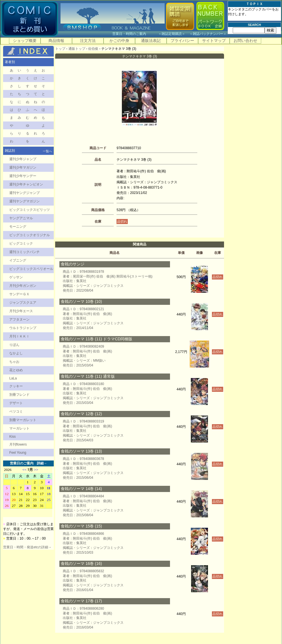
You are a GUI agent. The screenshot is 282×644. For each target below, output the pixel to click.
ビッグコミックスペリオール (31, 269)
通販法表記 (151, 41)
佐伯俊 (93, 49)
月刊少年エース (21, 311)
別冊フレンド (19, 395)
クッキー (16, 386)
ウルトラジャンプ (23, 328)
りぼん (14, 345)
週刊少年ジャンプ (23, 159)
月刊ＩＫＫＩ (19, 336)
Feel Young (18, 453)
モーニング (18, 227)
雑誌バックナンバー (208, 34)
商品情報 (56, 41)
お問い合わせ (245, 41)
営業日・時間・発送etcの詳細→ (27, 547)
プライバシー (182, 41)
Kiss (13, 437)
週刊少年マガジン (23, 167)
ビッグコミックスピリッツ (30, 210)
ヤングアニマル (21, 218)
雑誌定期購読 (172, 34)
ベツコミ (16, 412)
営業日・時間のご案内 (135, 34)
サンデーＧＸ (19, 294)
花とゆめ (16, 370)
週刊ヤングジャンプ (24, 193)
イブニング (18, 260)
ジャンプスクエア (23, 303)
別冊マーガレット (23, 420)
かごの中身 (119, 41)
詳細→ (42, 463)
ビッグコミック (21, 243)
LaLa (13, 378)
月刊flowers (18, 444)
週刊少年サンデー (23, 176)
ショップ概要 (25, 41)
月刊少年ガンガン (23, 286)
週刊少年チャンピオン (26, 184)
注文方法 (88, 41)
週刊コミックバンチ (24, 252)
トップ (60, 49)
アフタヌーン (19, 319)
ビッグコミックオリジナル (30, 235)
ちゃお (14, 362)
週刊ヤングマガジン (24, 201)
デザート (16, 403)
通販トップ (77, 49)
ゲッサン (16, 277)
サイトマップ (214, 41)
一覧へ (47, 151)
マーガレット (19, 428)
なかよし (16, 353)
